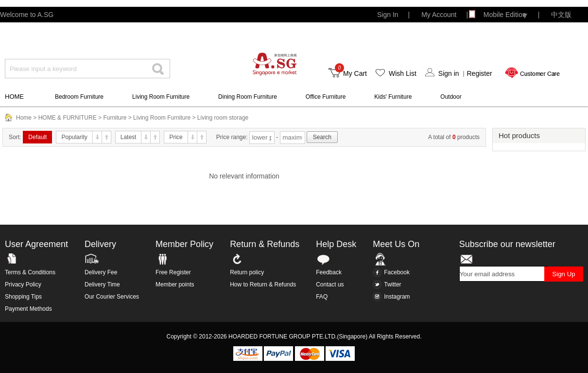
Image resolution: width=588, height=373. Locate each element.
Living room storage (223, 118)
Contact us (330, 284)
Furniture (115, 118)
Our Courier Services (112, 297)
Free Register (173, 272)
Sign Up (563, 274)
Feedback (329, 272)
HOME (14, 97)
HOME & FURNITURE (68, 118)
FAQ (322, 297)
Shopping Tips (23, 297)
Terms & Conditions (30, 272)
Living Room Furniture (161, 97)
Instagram (391, 297)
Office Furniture (326, 97)
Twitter (387, 284)
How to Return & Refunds (263, 284)
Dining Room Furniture (248, 97)
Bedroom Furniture (79, 97)
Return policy (247, 272)
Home (24, 118)
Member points (175, 284)
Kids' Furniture (393, 97)
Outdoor (451, 97)
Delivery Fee (101, 272)
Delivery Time (102, 284)
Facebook (391, 272)
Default (37, 137)
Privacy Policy (23, 284)
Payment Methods (28, 309)
